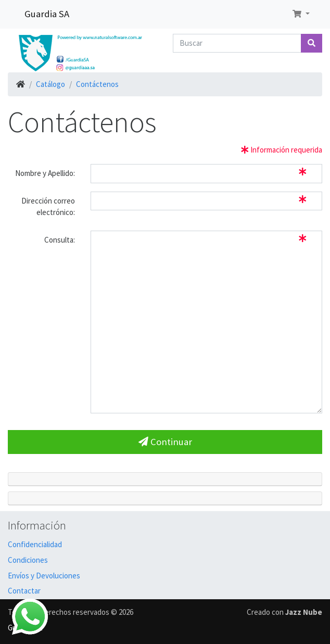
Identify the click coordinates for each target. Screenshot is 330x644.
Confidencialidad (35, 544)
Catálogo (50, 84)
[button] (301, 14)
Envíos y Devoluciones (44, 576)
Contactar (24, 591)
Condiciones (28, 560)
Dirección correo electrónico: (48, 207)
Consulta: (60, 240)
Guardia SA (47, 14)
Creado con (284, 612)
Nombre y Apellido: (45, 173)
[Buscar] (237, 43)
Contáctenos (97, 84)
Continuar (165, 442)
